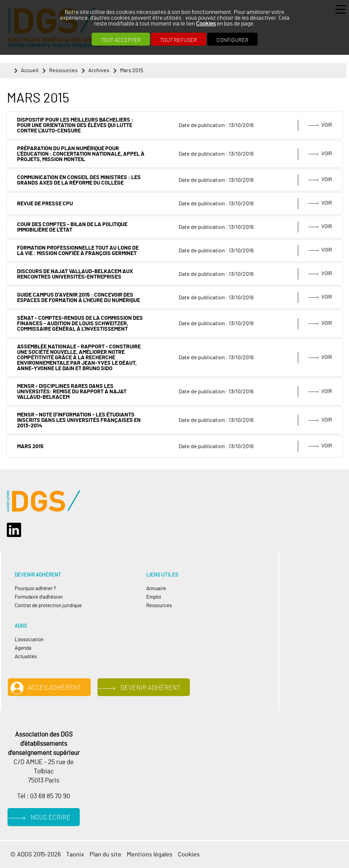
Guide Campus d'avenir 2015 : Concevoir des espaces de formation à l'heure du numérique (79, 298)
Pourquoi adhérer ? (35, 589)
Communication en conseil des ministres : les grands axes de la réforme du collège (79, 180)
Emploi (154, 597)
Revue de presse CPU (45, 204)
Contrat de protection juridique (48, 606)
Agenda (23, 648)
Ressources (63, 70)
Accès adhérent (55, 688)
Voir (327, 125)
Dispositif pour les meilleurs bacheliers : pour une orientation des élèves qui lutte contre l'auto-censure (75, 125)
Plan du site (105, 855)
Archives (99, 70)
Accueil (30, 70)
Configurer (232, 40)
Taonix (75, 855)
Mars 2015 (132, 70)
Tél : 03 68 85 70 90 (44, 796)
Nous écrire (51, 818)
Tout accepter (121, 40)
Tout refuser (179, 40)
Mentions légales (150, 855)
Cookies (206, 24)
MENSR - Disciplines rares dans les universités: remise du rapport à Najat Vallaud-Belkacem (72, 392)
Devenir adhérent (150, 688)
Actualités (26, 657)
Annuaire (156, 589)
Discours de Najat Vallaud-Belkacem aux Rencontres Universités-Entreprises (75, 274)
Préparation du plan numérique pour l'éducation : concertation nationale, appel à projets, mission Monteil (81, 154)
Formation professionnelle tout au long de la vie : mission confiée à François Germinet (78, 251)
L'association (29, 640)
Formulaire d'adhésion (39, 597)
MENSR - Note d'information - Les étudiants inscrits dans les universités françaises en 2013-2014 (79, 420)
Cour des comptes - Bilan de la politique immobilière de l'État (72, 227)
